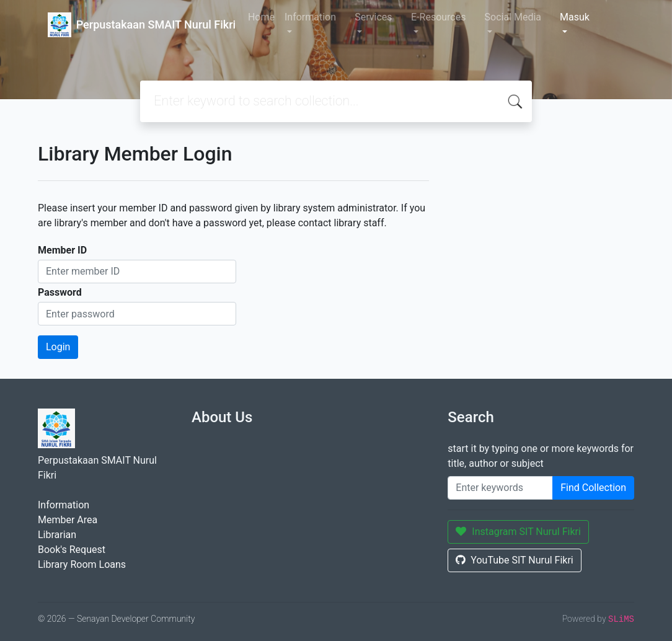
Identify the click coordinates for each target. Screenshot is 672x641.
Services (373, 17)
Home (261, 17)
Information (310, 17)
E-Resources (438, 17)
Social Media (513, 17)
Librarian (57, 535)
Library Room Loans (82, 564)
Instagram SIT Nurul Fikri (518, 532)
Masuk (575, 17)
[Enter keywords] (500, 488)
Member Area (68, 520)
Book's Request (72, 550)
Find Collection (593, 488)
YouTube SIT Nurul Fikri (514, 560)
